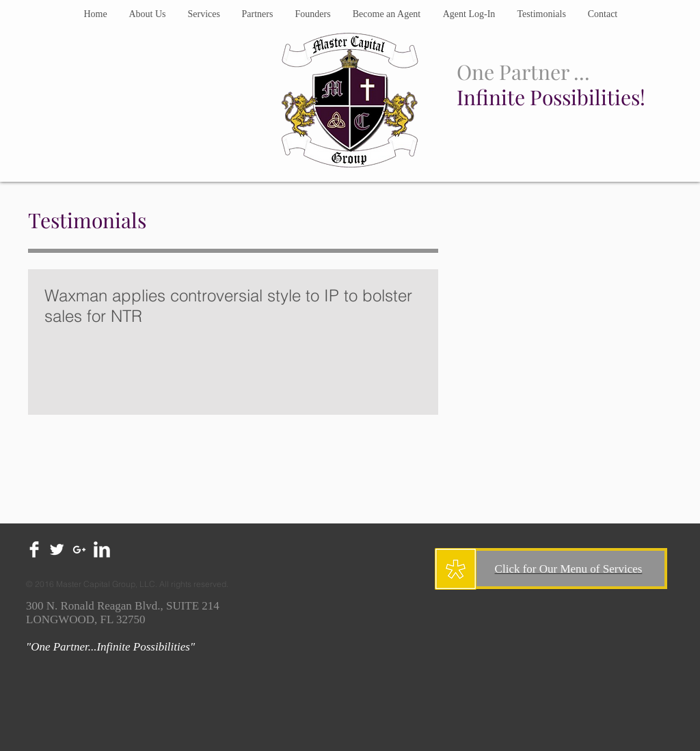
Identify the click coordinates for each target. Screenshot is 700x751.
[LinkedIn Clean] (102, 549)
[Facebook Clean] (34, 549)
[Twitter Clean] (57, 549)
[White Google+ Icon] (79, 549)
